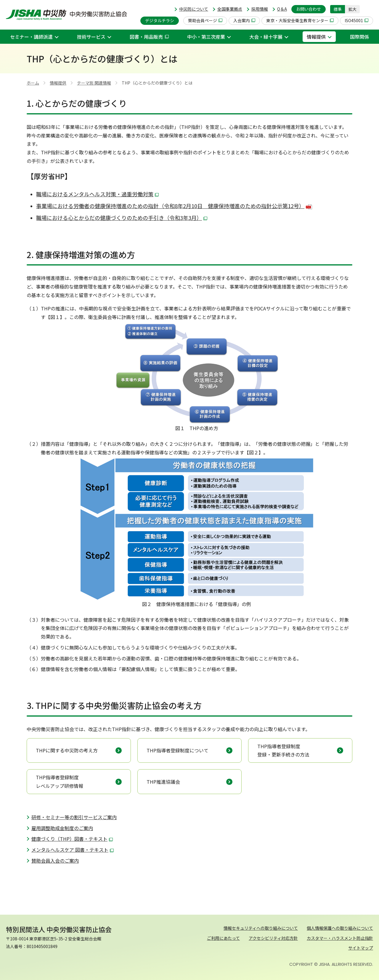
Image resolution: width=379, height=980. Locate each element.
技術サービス (91, 37)
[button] (369, 9)
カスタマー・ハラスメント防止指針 (340, 938)
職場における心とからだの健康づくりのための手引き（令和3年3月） (122, 218)
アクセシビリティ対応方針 (273, 938)
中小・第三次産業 (206, 37)
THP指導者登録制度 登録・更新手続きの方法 (283, 750)
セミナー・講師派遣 (31, 37)
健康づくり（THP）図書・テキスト (72, 839)
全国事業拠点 (230, 9)
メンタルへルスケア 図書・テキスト (73, 850)
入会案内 (244, 20)
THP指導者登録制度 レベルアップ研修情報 (60, 781)
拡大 (352, 9)
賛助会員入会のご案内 (55, 861)
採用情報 (260, 9)
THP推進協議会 (163, 782)
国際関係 (359, 37)
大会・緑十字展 (266, 37)
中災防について (194, 9)
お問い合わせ (309, 9)
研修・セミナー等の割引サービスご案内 (74, 817)
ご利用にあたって (223, 938)
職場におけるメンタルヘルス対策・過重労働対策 (97, 194)
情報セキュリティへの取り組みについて (261, 928)
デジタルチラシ (160, 20)
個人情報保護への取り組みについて (340, 928)
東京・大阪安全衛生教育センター (300, 20)
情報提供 (316, 37)
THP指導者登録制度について (178, 750)
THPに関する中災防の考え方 (67, 750)
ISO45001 (356, 20)
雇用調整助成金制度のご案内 (62, 828)
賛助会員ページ (205, 20)
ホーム (33, 83)
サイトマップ (361, 948)
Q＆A (282, 9)
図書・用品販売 (149, 37)
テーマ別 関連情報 (94, 83)
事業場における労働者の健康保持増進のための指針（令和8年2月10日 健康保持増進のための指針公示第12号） (174, 206)
